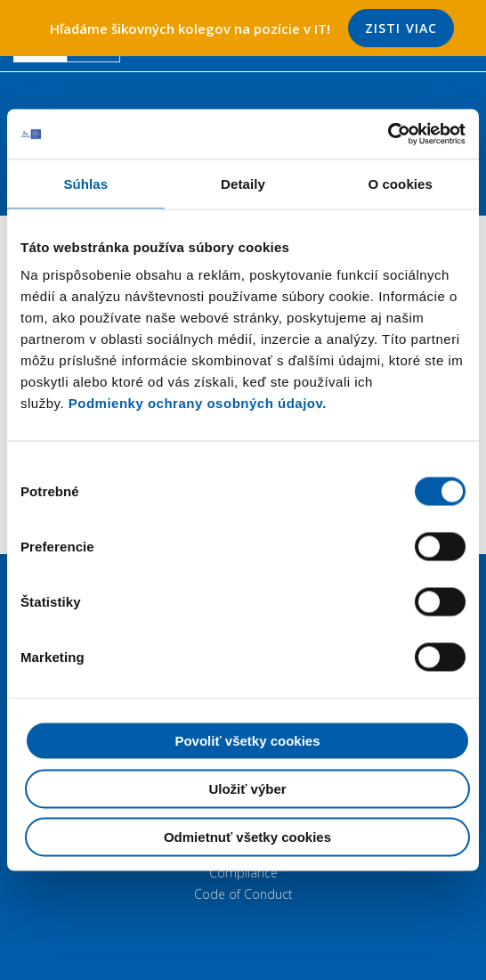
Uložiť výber (247, 789)
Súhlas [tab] (85, 183)
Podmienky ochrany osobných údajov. (198, 403)
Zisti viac (401, 28)
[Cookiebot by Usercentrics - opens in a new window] (388, 135)
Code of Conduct (243, 894)
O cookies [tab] (400, 183)
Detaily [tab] (243, 183)
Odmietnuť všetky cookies (247, 837)
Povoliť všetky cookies (247, 741)
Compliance (243, 873)
